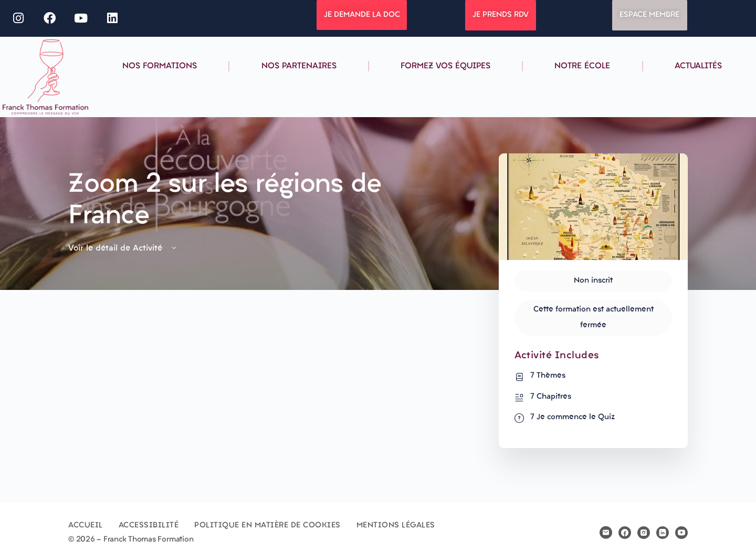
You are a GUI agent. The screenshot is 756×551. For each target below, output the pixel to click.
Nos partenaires (299, 66)
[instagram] (644, 533)
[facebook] (625, 533)
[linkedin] (663, 533)
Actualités (698, 66)
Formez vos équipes (445, 66)
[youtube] (681, 533)
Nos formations (160, 66)
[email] (606, 533)
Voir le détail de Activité (123, 248)
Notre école (582, 66)
